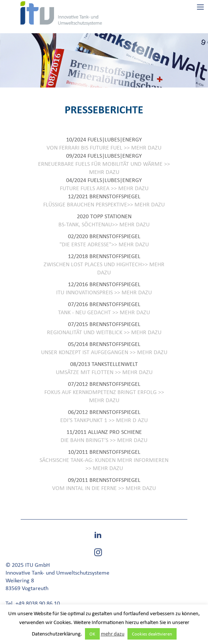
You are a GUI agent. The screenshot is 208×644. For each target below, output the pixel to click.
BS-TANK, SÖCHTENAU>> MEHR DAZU (104, 224)
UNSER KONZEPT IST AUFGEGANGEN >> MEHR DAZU (104, 352)
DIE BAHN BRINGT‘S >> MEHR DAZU (104, 440)
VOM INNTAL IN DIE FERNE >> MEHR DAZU (104, 488)
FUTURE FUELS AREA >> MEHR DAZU (104, 188)
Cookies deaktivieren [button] (152, 634)
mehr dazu (113, 634)
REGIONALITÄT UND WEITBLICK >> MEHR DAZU (104, 332)
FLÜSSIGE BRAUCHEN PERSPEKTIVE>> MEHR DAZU (104, 204)
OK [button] (92, 634)
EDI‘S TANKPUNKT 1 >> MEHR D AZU (104, 420)
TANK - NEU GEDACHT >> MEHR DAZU (104, 312)
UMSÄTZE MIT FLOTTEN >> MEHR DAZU (104, 372)
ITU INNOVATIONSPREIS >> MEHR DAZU (104, 292)
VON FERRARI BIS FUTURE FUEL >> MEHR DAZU (104, 148)
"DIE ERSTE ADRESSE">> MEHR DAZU (104, 244)
